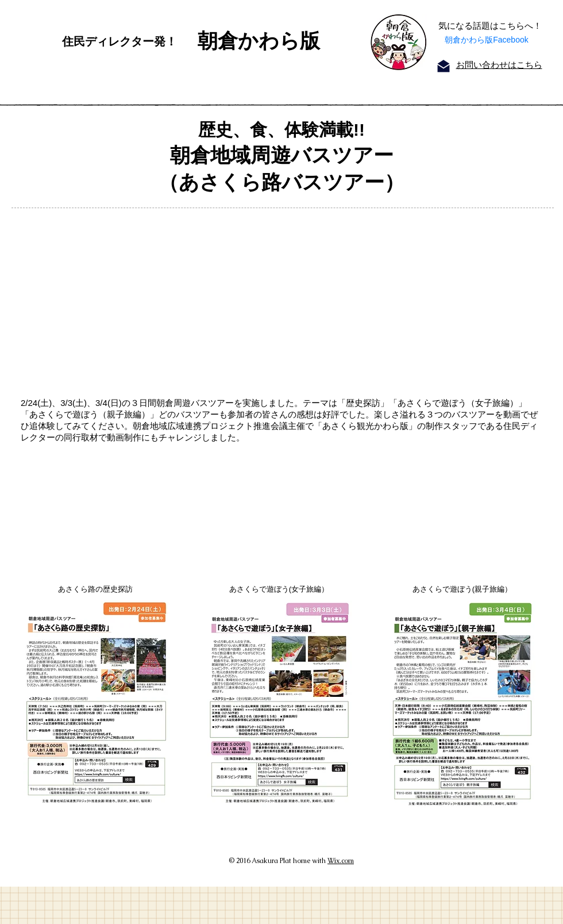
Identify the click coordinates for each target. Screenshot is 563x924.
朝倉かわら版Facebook (486, 40)
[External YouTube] (275, 299)
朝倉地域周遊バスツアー (282, 155)
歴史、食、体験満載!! (281, 130)
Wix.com (341, 861)
